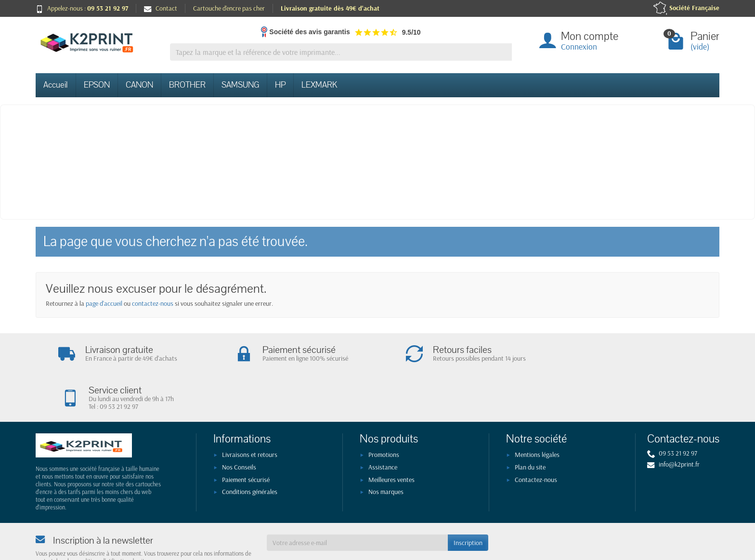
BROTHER (187, 85)
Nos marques (386, 451)
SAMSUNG (240, 85)
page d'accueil (104, 303)
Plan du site (530, 427)
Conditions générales (250, 451)
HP (280, 85)
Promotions (384, 414)
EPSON (97, 85)
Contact (161, 8)
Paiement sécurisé (246, 439)
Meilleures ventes (391, 439)
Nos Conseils (239, 427)
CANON (139, 85)
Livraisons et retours (250, 414)
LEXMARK (319, 85)
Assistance (383, 427)
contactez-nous (153, 303)
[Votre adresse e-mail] (357, 502)
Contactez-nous (536, 439)
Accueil (56, 85)
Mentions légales (537, 414)
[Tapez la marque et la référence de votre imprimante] (341, 52)
